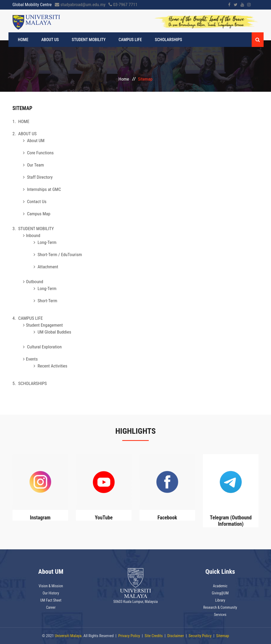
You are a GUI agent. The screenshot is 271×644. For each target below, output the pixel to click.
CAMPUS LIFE (124, 40)
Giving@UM (220, 593)
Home (124, 79)
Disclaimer (176, 636)
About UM (36, 141)
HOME (24, 40)
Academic (220, 586)
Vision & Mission (51, 586)
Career (51, 607)
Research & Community (220, 607)
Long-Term (47, 242)
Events (32, 359)
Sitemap (223, 636)
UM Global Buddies (54, 332)
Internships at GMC (44, 189)
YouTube (104, 518)
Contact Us (37, 201)
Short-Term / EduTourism (60, 255)
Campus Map (39, 214)
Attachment (48, 267)
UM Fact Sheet (51, 600)
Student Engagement (44, 325)
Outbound (35, 282)
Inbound (33, 235)
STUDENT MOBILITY (85, 40)
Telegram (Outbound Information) (231, 521)
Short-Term (47, 301)
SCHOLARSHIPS (160, 40)
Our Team (35, 165)
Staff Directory (40, 177)
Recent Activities (52, 366)
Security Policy (200, 636)
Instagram (40, 518)
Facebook (167, 518)
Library (220, 600)
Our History (51, 593)
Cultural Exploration (44, 347)
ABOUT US (49, 40)
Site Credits (154, 636)
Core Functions (40, 153)
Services (220, 615)
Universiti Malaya (68, 636)
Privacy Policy (129, 636)
